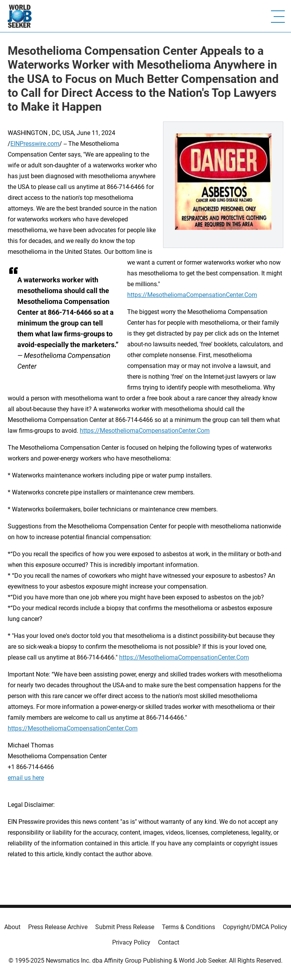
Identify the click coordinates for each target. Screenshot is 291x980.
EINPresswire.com (35, 144)
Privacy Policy (131, 942)
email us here (26, 778)
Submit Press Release (125, 927)
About (12, 927)
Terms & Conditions (188, 927)
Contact (169, 942)
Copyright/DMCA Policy (255, 927)
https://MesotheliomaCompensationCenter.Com (192, 295)
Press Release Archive (58, 927)
